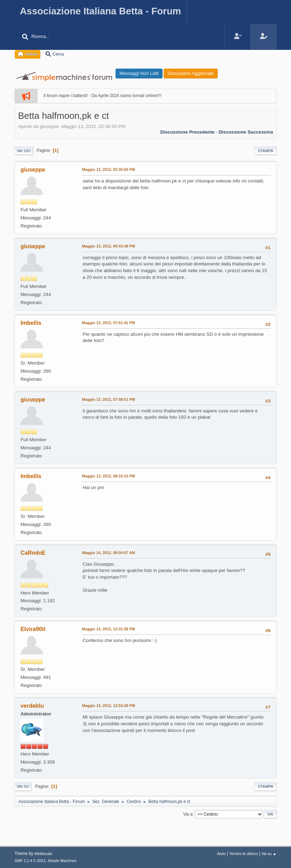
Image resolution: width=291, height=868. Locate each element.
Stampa (265, 151)
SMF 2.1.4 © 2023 (30, 861)
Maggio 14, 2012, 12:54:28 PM (108, 706)
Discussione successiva (246, 132)
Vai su (23, 786)
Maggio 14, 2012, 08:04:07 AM (108, 553)
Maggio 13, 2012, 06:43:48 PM (108, 246)
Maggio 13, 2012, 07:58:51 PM (108, 399)
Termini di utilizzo (244, 854)
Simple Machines (62, 861)
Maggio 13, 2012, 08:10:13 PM (108, 476)
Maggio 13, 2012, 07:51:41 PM (108, 323)
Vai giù (24, 151)
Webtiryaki (43, 854)
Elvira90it (33, 629)
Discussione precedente (187, 132)
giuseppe (33, 170)
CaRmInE (33, 553)
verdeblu (32, 706)
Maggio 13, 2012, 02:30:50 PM (108, 169)
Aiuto (221, 854)
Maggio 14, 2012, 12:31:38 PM (108, 629)
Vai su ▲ (269, 854)
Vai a (188, 814)
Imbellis (31, 323)
